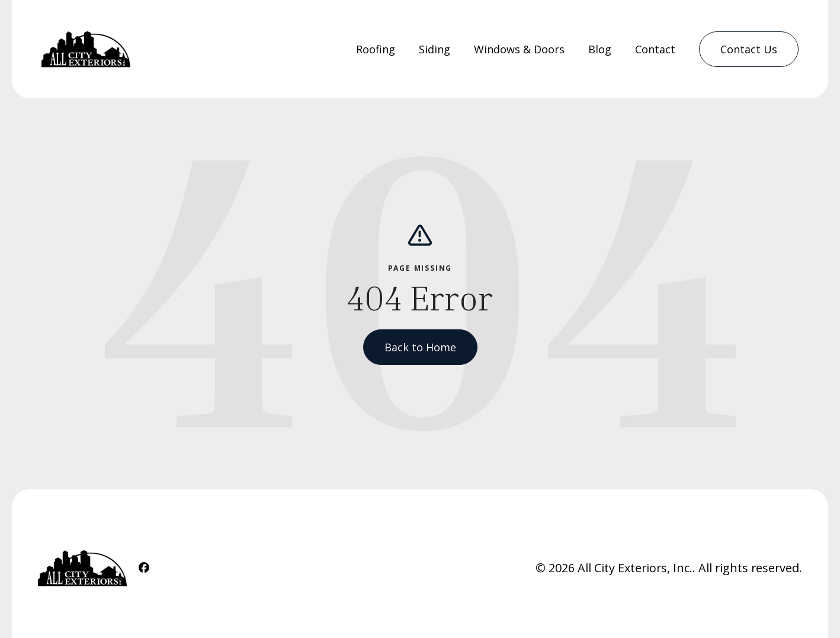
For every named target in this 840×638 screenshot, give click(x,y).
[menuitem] (376, 49)
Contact (655, 49)
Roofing (376, 49)
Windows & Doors (519, 49)
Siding (435, 49)
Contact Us (749, 49)
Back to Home (420, 347)
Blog (600, 49)
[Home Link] (86, 49)
